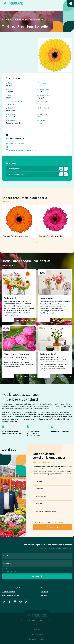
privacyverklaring (56, 522)
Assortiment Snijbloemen (34, 19)
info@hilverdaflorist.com (10, 595)
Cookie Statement (37, 625)
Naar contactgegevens (42, 462)
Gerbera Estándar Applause (15, 237)
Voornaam (38, 481)
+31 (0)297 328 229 (8, 591)
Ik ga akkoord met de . (49, 522)
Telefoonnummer (40, 496)
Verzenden (51, 527)
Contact (44, 595)
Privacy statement (37, 634)
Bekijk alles (5, 201)
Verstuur (35, 576)
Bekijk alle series (7, 265)
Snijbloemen (19, 19)
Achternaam (39, 488)
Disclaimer (37, 630)
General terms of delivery (37, 639)
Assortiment (9, 19)
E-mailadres (38, 504)
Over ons (44, 588)
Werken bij (44, 591)
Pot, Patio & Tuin (9, 571)
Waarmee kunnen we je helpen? (45, 511)
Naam (6, 556)
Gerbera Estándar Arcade (50, 237)
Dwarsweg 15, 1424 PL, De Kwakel (13, 588)
